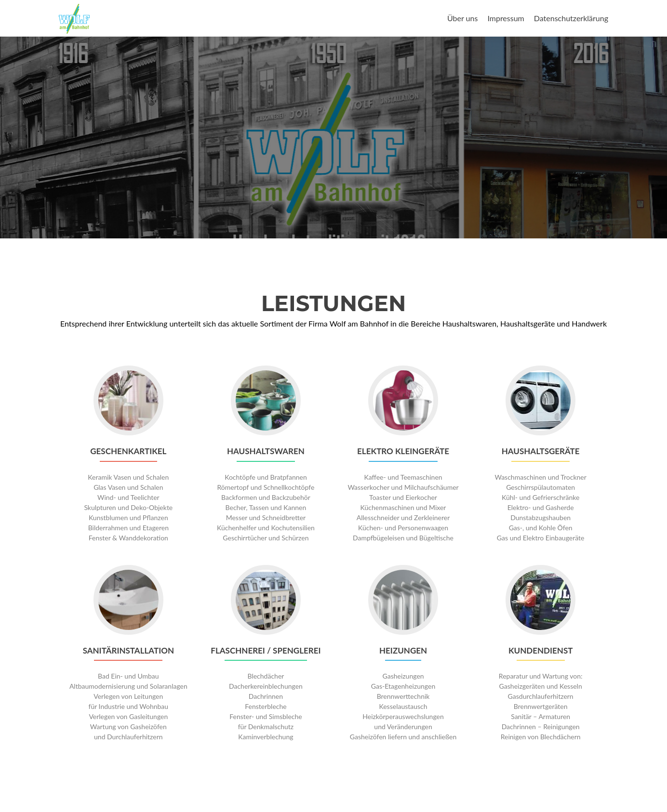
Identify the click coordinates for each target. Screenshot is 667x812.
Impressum (506, 18)
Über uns (462, 18)
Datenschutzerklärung (571, 18)
